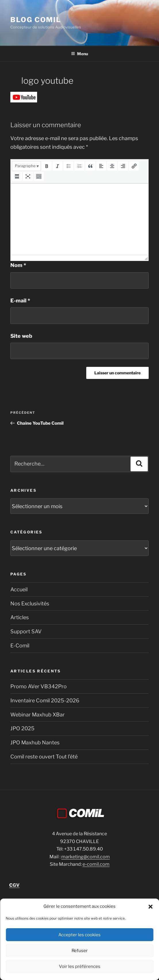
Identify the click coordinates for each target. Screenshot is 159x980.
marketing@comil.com (86, 857)
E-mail (20, 301)
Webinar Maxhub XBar (38, 715)
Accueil (19, 589)
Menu (79, 54)
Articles (20, 617)
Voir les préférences (80, 966)
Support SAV (26, 631)
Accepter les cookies (79, 935)
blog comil (36, 20)
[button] (150, 907)
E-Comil (20, 646)
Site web (21, 336)
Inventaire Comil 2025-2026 (45, 700)
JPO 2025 (22, 728)
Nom (18, 265)
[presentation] (26, 166)
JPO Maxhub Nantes (35, 742)
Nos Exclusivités (30, 604)
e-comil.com (96, 864)
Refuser (80, 951)
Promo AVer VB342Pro (39, 686)
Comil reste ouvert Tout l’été (44, 757)
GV (14, 885)
